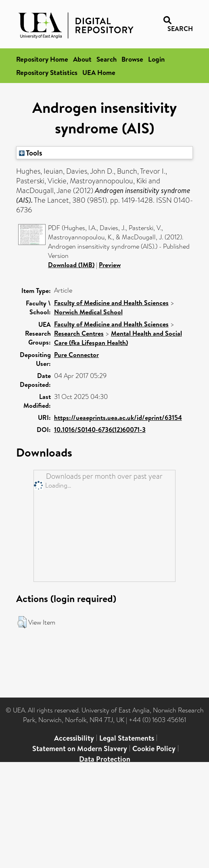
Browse (132, 59)
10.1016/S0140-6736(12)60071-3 (100, 430)
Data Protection (105, 759)
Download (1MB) (71, 265)
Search (107, 59)
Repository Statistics (47, 72)
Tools (31, 153)
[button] (22, 622)
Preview (110, 265)
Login (156, 59)
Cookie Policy (154, 749)
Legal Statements (127, 738)
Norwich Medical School (88, 312)
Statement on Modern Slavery (80, 749)
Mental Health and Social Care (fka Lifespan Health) (118, 338)
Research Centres (79, 333)
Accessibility (74, 738)
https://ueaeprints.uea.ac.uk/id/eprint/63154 (118, 417)
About (82, 59)
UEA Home (99, 72)
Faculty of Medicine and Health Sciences (111, 303)
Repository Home (42, 59)
